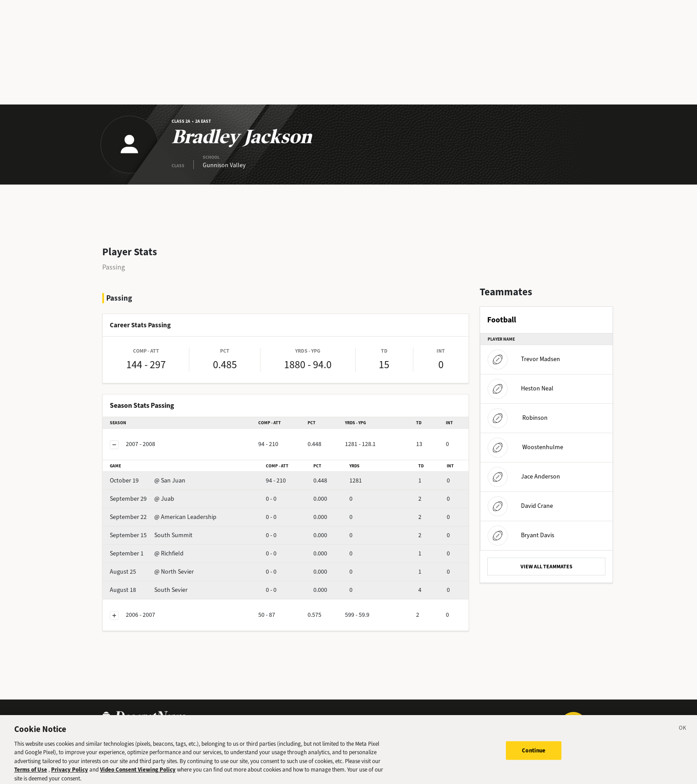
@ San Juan (148, 480)
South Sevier (149, 590)
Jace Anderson (524, 476)
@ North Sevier (152, 572)
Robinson (518, 418)
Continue (534, 759)
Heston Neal (521, 388)
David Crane (520, 506)
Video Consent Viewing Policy (138, 779)
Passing (114, 267)
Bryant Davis (521, 535)
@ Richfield (147, 553)
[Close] (683, 738)
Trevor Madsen (524, 359)
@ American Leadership (163, 517)
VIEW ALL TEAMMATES (547, 567)
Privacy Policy (70, 779)
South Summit (151, 535)
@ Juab (142, 499)
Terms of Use (31, 779)
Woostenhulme (525, 447)
